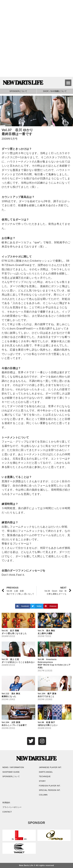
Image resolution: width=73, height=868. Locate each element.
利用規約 (6, 803)
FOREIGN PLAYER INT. (50, 786)
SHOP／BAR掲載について (55, 91)
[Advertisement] (36, 38)
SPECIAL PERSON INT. (50, 790)
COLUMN (43, 795)
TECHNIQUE (45, 776)
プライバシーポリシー (12, 807)
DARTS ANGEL (46, 772)
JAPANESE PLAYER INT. (50, 767)
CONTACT (7, 812)
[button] (68, 83)
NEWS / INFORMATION (13, 767)
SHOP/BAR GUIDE (11, 772)
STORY (42, 781)
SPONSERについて (18, 91)
